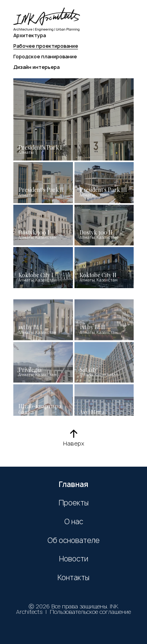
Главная (73, 485)
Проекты (74, 503)
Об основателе (73, 541)
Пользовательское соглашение (90, 612)
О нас (74, 522)
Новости (74, 559)
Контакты (73, 578)
